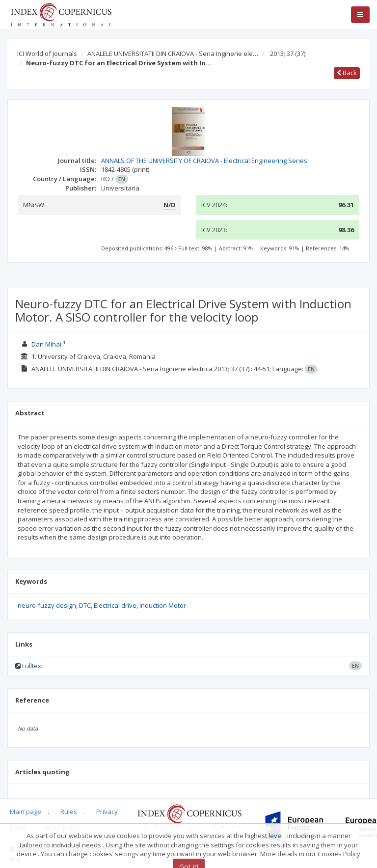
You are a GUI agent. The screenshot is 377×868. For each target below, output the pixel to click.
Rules (69, 812)
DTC (85, 605)
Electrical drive (115, 605)
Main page (26, 812)
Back (347, 73)
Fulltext (33, 666)
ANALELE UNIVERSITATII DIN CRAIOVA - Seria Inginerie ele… (173, 54)
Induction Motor (163, 605)
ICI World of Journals (47, 54)
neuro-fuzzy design (47, 605)
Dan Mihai (46, 344)
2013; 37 (288, 54)
